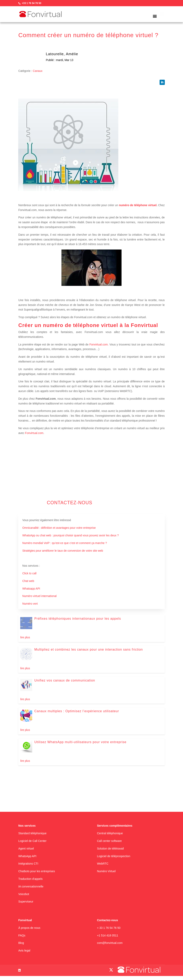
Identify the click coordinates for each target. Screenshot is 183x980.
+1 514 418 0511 (108, 935)
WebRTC (103, 864)
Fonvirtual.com (34, 433)
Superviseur (26, 902)
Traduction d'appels (30, 879)
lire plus (25, 637)
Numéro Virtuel (106, 871)
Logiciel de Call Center (32, 841)
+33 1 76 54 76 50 (32, 3)
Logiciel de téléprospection (114, 856)
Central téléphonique (110, 833)
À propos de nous (29, 928)
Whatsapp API (31, 589)
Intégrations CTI (28, 864)
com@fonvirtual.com (110, 943)
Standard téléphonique (32, 833)
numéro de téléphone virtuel (138, 205)
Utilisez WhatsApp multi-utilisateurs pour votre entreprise (80, 742)
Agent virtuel (26, 849)
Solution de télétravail (110, 849)
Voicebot (24, 894)
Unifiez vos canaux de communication (65, 680)
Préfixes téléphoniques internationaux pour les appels (78, 619)
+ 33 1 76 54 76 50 (109, 928)
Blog (21, 943)
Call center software (109, 841)
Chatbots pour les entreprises (37, 871)
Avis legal (24, 950)
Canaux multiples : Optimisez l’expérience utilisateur (77, 711)
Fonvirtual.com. (99, 344)
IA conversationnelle (31, 886)
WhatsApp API (27, 856)
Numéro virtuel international (39, 596)
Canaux (38, 71)
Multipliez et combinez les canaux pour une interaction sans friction (88, 649)
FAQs (22, 935)
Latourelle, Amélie (62, 54)
